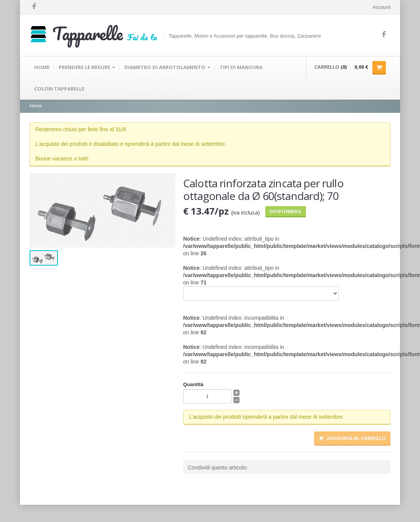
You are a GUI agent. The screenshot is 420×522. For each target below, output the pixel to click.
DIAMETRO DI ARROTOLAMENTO (167, 67)
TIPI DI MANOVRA (241, 67)
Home (36, 106)
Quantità (193, 384)
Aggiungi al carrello (352, 438)
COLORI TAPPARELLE (59, 89)
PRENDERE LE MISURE (87, 67)
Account (381, 7)
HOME (42, 67)
